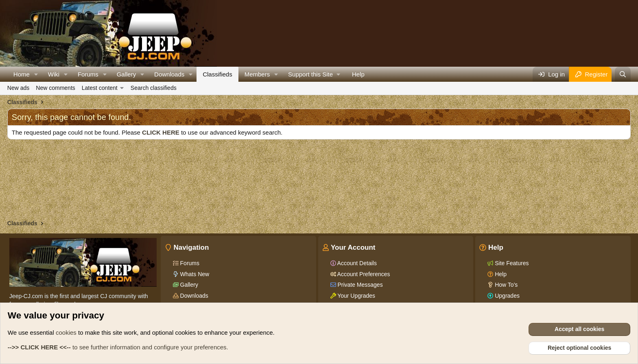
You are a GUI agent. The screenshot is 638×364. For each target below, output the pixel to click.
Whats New (194, 274)
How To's (505, 285)
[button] (36, 74)
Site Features (511, 263)
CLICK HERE (161, 132)
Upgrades (506, 296)
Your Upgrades (356, 296)
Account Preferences (363, 274)
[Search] (623, 74)
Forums (88, 74)
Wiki (54, 74)
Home (22, 74)
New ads (18, 88)
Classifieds (217, 74)
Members (257, 74)
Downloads (169, 74)
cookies (66, 332)
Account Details (356, 263)
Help (358, 74)
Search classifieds (154, 88)
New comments (55, 88)
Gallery (127, 74)
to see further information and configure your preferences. (118, 347)
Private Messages (359, 285)
